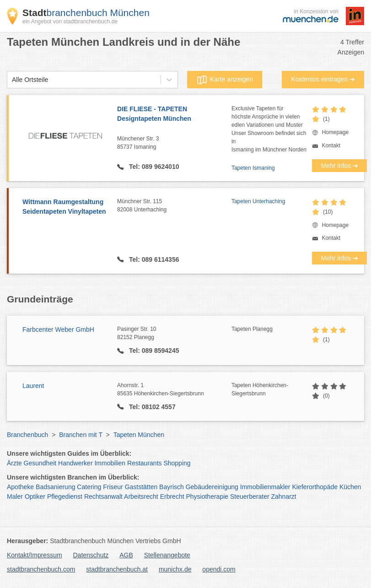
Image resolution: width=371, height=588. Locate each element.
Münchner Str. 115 (174, 206)
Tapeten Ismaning (253, 168)
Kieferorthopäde (315, 487)
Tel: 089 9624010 (153, 167)
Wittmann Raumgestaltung (65, 207)
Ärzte (14, 463)
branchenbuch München (86, 13)
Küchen (350, 487)
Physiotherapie (207, 496)
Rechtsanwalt (103, 496)
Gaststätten (141, 487)
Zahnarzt (283, 496)
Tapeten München (139, 435)
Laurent (33, 386)
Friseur (113, 487)
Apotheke (20, 487)
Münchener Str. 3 (174, 143)
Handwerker (75, 463)
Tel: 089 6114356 (153, 259)
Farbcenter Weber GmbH (58, 329)
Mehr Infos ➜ (339, 166)
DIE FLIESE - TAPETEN (174, 114)
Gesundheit (40, 463)
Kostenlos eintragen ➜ (323, 79)
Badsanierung (55, 487)
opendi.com (219, 569)
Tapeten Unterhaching (258, 201)
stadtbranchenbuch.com (41, 569)
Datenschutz (91, 555)
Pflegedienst (65, 496)
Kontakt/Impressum (35, 555)
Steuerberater (250, 496)
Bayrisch (172, 487)
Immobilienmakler (265, 487)
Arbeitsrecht (141, 496)
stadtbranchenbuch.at (117, 569)
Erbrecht (172, 496)
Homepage (335, 132)
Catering (89, 487)
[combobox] (12, 80)
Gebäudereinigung (212, 487)
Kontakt (331, 146)
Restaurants (144, 463)
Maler (15, 496)
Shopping (177, 463)
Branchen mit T (81, 435)
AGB (126, 555)
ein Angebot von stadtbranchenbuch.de (70, 22)
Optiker (35, 496)
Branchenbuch (27, 435)
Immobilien (110, 463)
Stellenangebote (167, 555)
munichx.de (175, 569)
